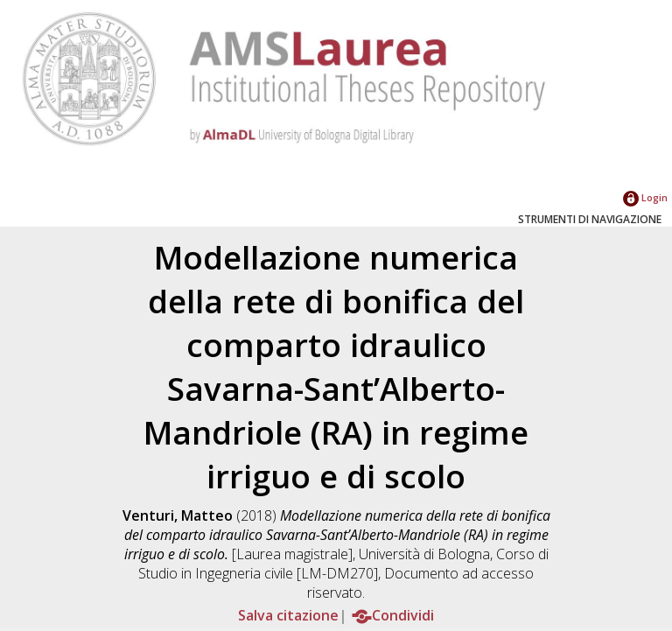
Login (645, 197)
